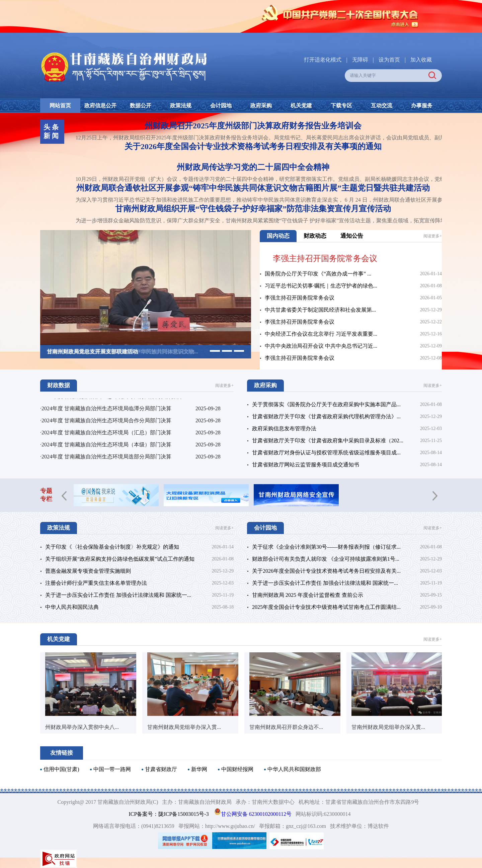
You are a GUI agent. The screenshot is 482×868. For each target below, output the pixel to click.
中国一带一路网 (112, 769)
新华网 (199, 769)
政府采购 (261, 105)
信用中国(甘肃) (61, 769)
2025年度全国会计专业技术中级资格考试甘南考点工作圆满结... (326, 607)
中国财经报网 (237, 769)
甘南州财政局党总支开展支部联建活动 (92, 352)
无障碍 (360, 60)
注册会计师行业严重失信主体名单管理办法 (96, 583)
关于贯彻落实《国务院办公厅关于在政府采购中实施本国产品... (326, 404)
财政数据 (59, 385)
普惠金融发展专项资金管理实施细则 (88, 571)
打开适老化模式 (323, 60)
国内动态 (278, 236)
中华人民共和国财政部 (294, 769)
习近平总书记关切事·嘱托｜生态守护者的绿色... (321, 286)
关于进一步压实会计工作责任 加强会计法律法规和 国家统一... (118, 595)
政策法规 (181, 105)
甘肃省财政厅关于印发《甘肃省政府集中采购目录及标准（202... (328, 441)
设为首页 (389, 60)
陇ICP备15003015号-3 (183, 814)
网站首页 (60, 105)
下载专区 (341, 105)
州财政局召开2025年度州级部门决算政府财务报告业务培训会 (253, 126)
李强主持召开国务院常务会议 (325, 258)
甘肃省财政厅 (161, 769)
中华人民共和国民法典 (72, 607)
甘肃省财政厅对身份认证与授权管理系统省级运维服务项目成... (326, 453)
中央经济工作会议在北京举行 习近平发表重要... (321, 334)
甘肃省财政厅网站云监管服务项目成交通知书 (306, 465)
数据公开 (141, 105)
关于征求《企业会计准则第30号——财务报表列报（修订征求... (326, 547)
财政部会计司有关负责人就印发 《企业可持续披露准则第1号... (326, 559)
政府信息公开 (100, 105)
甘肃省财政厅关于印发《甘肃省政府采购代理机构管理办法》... (326, 416)
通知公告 (352, 236)
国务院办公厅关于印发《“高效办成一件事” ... (318, 274)
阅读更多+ (433, 236)
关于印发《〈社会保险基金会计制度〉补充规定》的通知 (112, 547)
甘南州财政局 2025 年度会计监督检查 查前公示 (308, 595)
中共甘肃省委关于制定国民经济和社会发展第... (320, 310)
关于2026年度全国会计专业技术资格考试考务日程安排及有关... (326, 571)
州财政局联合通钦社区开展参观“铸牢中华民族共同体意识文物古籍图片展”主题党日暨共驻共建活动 (253, 188)
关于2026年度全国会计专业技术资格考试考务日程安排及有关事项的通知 (253, 146)
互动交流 (382, 105)
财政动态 (315, 236)
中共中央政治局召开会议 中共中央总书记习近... (321, 346)
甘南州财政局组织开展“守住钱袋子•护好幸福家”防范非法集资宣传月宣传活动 (253, 209)
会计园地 (221, 105)
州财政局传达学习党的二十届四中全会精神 (253, 167)
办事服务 (422, 105)
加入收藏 (421, 60)
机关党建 (301, 105)
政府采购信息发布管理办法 (284, 428)
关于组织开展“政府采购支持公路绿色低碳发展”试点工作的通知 (120, 559)
